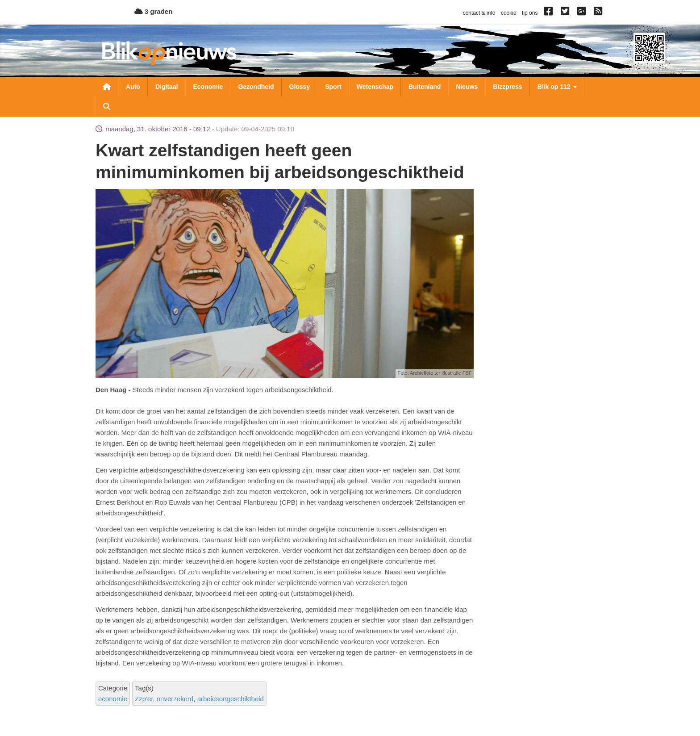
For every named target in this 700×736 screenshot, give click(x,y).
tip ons (530, 13)
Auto (133, 87)
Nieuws (467, 87)
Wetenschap (375, 87)
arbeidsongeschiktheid (231, 699)
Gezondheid (256, 87)
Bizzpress (507, 87)
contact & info (479, 13)
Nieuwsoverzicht (107, 87)
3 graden (154, 11)
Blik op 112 (557, 87)
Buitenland (425, 87)
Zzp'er (144, 699)
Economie (208, 87)
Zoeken (107, 106)
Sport (333, 87)
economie (113, 699)
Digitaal (167, 87)
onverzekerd (175, 699)
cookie (509, 13)
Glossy (300, 87)
